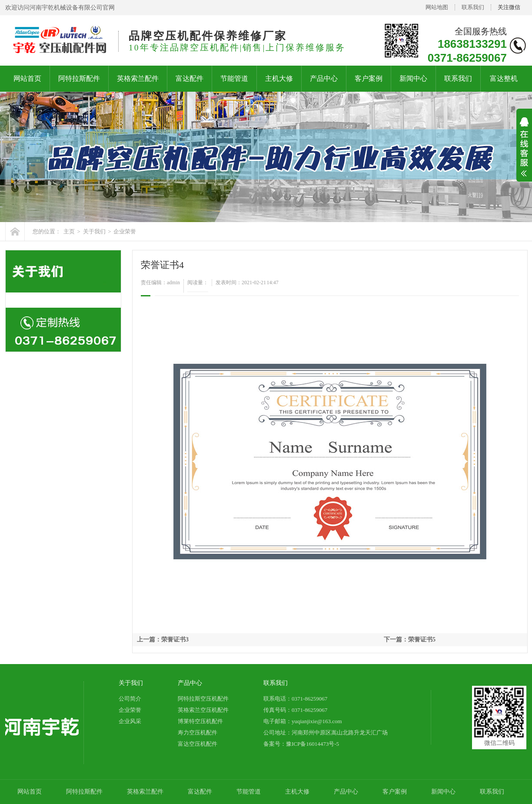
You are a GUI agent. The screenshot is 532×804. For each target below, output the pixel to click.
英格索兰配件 (138, 78)
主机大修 (279, 78)
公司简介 (130, 699)
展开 (524, 153)
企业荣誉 (125, 231)
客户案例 (369, 78)
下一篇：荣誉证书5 (410, 640)
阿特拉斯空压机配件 (203, 699)
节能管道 (234, 78)
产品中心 (324, 78)
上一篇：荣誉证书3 (163, 640)
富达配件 (190, 78)
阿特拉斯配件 (79, 78)
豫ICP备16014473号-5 (313, 744)
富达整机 (504, 78)
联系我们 (473, 7)
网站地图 (437, 7)
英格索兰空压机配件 (203, 710)
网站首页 (27, 78)
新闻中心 (413, 78)
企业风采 (130, 721)
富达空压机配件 (198, 744)
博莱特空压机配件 (200, 721)
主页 (69, 231)
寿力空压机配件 (198, 733)
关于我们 (94, 231)
